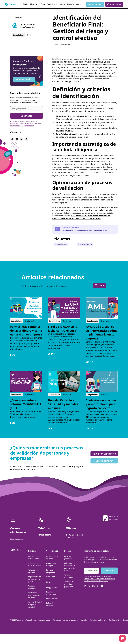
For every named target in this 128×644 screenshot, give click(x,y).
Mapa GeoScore (52, 599)
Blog (43, 4)
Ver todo (100, 285)
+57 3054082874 (44, 535)
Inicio (25, 4)
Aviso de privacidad (68, 558)
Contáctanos (114, 4)
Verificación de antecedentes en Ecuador (35, 595)
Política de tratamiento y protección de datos (70, 567)
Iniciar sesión (95, 4)
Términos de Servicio (98, 620)
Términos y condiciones (69, 576)
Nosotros (34, 4)
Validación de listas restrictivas (35, 564)
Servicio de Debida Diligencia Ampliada (35, 605)
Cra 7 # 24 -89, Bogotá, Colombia (75, 536)
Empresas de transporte (51, 564)
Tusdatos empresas (32, 587)
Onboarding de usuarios (52, 558)
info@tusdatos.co (17, 539)
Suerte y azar (51, 577)
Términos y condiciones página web (69, 584)
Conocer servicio (24, 79)
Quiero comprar (104, 461)
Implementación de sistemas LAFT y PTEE (35, 579)
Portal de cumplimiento (52, 593)
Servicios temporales (51, 571)
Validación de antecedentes (33, 558)
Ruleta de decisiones (50, 604)
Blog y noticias (52, 588)
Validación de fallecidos (33, 571)
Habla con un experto (104, 454)
